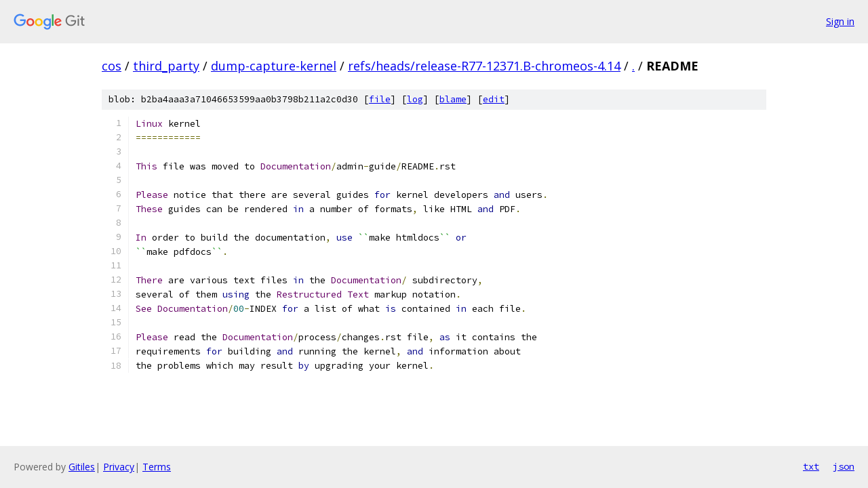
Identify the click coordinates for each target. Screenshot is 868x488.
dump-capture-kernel (274, 66)
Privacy (119, 467)
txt (811, 466)
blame (453, 99)
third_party (166, 66)
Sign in (840, 21)
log (415, 99)
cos (112, 66)
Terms (157, 467)
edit (494, 99)
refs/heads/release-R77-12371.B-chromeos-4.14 (484, 66)
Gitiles (82, 467)
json (844, 466)
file (380, 99)
